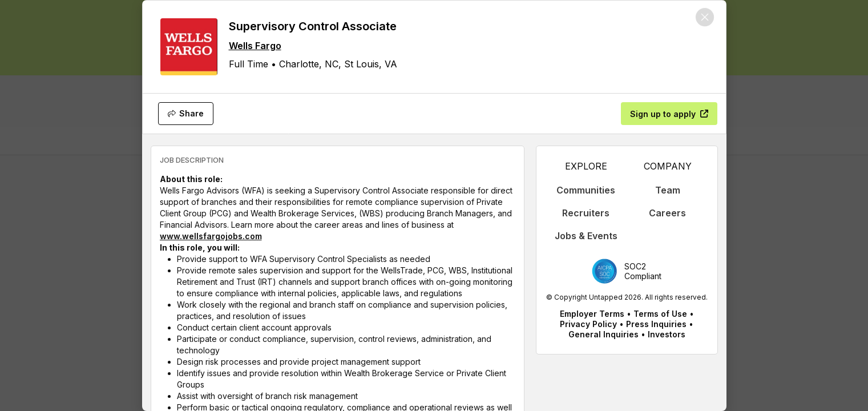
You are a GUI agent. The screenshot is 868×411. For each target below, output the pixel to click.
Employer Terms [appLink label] (592, 314)
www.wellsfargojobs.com (211, 236)
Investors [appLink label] (667, 334)
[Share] (186, 114)
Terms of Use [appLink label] (660, 314)
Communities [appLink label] (586, 190)
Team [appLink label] (668, 190)
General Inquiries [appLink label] (603, 334)
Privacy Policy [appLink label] (588, 324)
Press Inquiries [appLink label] (656, 324)
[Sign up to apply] (669, 114)
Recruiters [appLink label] (586, 213)
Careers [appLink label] (667, 213)
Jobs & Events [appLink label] (586, 236)
